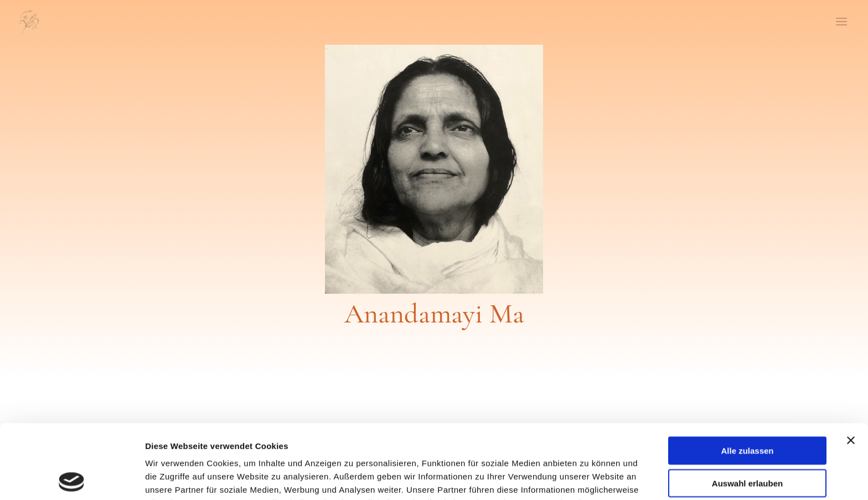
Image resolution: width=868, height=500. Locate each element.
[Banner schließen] (851, 366)
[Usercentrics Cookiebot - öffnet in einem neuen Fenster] (72, 478)
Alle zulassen (747, 376)
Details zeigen (589, 478)
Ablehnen (747, 441)
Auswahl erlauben (747, 409)
